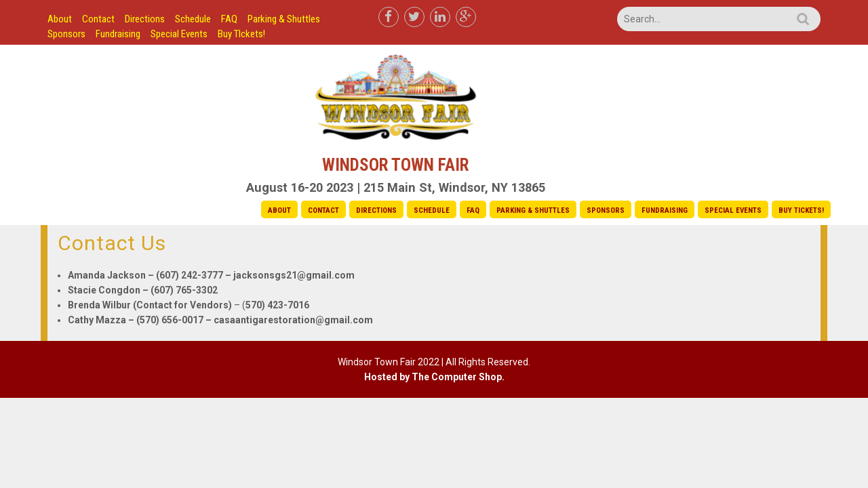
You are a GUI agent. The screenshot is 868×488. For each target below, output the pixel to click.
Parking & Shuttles (284, 19)
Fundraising (118, 34)
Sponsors (66, 34)
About (60, 19)
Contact (98, 19)
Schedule (193, 19)
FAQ (229, 19)
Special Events (179, 34)
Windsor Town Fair (395, 165)
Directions (145, 19)
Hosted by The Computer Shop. (434, 377)
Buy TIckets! (241, 34)
